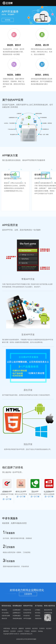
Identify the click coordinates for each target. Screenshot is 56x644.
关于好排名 (39, 606)
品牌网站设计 (17, 613)
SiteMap (40, 631)
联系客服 (8, 20)
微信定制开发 (48, 610)
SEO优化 (38, 613)
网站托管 (4, 618)
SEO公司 (14, 628)
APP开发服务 (27, 618)
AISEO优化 (7, 628)
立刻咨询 (28, 594)
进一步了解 (7, 499)
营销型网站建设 (17, 618)
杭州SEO (28, 628)
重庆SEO (6, 631)
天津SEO (42, 628)
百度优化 (38, 616)
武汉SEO (49, 628)
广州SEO (27, 631)
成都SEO (21, 628)
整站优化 (4, 610)
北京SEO (13, 631)
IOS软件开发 (27, 610)
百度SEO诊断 (6, 616)
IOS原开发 (27, 616)
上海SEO (20, 631)
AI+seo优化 (5, 613)
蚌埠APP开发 (28, 606)
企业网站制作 (17, 610)
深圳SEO (34, 631)
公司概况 (38, 610)
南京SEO (35, 628)
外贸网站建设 (17, 616)
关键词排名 (38, 618)
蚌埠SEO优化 (6, 606)
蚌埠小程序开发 (50, 606)
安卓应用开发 (27, 613)
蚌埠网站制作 (17, 606)
